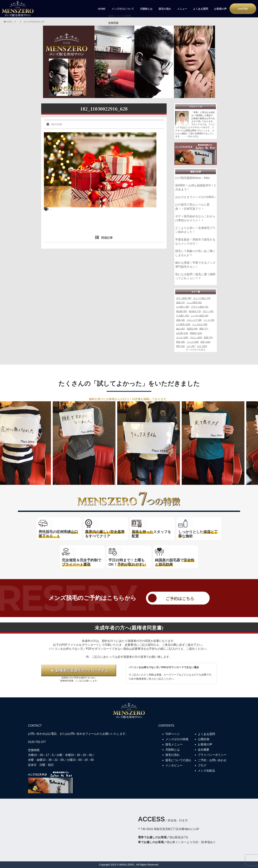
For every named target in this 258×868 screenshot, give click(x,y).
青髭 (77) (204, 329)
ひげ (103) (202, 346)
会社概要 (204, 750)
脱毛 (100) (205, 342)
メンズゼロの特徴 (177, 739)
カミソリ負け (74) (202, 298)
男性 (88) (181, 342)
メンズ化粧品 (206, 771)
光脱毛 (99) (192, 329)
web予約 (243, 9)
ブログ (202, 765)
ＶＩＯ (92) (209, 320)
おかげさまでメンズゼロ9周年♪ (195, 197)
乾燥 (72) (208, 337)
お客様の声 (220, 9)
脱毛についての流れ (178, 760)
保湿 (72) (181, 303)
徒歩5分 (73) (195, 311)
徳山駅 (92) (182, 311)
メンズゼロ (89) (200, 324)
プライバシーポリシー (212, 755)
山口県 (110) (182, 333)
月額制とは (146, 9)
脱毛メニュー (174, 744)
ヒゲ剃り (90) (183, 307)
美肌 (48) (181, 320)
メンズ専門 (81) (194, 303)
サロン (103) (196, 337)
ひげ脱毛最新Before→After (193, 178)
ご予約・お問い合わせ (212, 760)
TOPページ (173, 734)
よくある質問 (200, 9)
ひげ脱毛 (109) (183, 324)
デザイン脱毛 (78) (200, 307)
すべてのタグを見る (196, 350)
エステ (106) (182, 337)
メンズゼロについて (123, 9)
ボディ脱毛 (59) (184, 298)
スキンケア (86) (194, 320)
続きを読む (193, 136)
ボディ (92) (208, 311)
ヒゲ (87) (191, 346)
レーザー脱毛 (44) (200, 316)
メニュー (182, 9)
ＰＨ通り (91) (183, 316)
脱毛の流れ (165, 9)
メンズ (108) (193, 342)
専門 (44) (181, 346)
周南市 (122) (196, 333)
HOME (102, 9)
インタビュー (174, 765)
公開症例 (204, 739)
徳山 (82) (181, 329)
